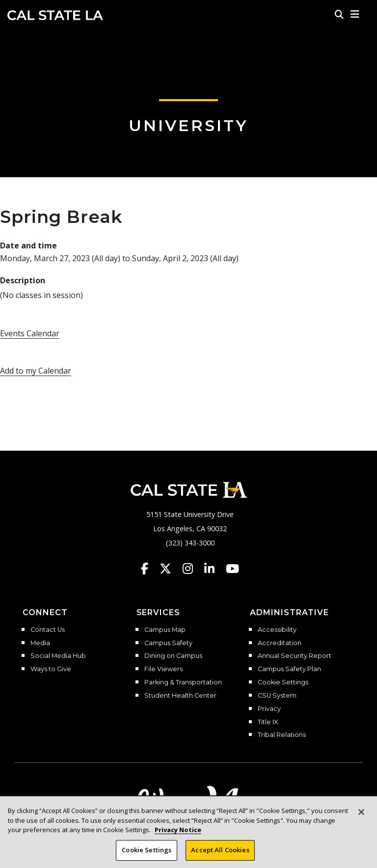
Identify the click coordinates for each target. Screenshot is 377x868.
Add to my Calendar (36, 371)
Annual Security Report (295, 656)
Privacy (269, 709)
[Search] (339, 14)
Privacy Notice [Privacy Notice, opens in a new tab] (178, 835)
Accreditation (280, 643)
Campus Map (165, 630)
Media (40, 643)
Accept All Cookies (220, 855)
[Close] (361, 817)
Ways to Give (51, 669)
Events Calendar (30, 333)
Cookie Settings (283, 682)
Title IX (268, 722)
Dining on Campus (173, 656)
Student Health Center (180, 696)
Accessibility (277, 630)
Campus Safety (168, 643)
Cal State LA (55, 15)
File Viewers (163, 669)
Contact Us (48, 630)
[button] (355, 14)
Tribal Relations (282, 735)
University (188, 125)
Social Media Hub (58, 656)
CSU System (277, 696)
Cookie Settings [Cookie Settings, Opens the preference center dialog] (147, 855)
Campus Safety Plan (289, 669)
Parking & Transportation (183, 682)
